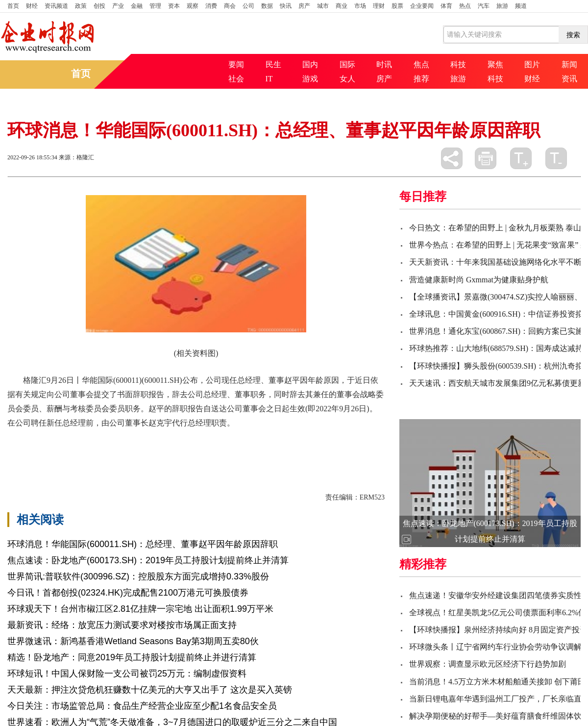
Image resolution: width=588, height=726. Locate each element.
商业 (342, 6)
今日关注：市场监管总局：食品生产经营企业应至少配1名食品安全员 (142, 706)
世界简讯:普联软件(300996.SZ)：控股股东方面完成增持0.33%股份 (138, 576)
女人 (347, 79)
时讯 (384, 64)
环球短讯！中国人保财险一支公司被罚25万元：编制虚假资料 (127, 674)
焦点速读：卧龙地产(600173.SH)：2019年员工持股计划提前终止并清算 (148, 560)
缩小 (556, 158)
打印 (486, 158)
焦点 (421, 64)
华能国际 (56, 448)
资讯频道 (56, 6)
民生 (273, 64)
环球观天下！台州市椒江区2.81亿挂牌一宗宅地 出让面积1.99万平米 (140, 609)
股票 (397, 6)
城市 (323, 6)
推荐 (421, 79)
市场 (360, 6)
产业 (118, 6)
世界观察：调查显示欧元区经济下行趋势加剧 (488, 664)
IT (269, 79)
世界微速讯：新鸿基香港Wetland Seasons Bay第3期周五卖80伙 (133, 641)
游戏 (310, 79)
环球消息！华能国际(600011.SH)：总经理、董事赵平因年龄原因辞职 (143, 544)
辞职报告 (90, 448)
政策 (81, 6)
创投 (99, 6)
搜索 (573, 35)
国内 (310, 64)
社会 (236, 79)
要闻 (236, 64)
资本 (174, 6)
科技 (458, 64)
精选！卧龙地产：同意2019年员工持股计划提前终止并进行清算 (132, 657)
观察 (193, 6)
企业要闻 (422, 6)
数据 (267, 6)
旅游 (502, 6)
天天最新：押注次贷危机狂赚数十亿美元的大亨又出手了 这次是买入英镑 (150, 690)
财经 (32, 6)
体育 (446, 6)
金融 (137, 6)
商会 (230, 6)
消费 (211, 6)
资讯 (569, 79)
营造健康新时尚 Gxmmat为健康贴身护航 (479, 280)
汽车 (484, 6)
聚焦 (495, 64)
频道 (521, 6)
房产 (304, 6)
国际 (347, 64)
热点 (465, 6)
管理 (155, 6)
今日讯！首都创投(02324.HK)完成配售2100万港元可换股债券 (128, 593)
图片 (532, 64)
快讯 (286, 6)
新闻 (569, 64)
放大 (521, 158)
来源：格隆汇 (76, 157)
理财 (379, 6)
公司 (248, 6)
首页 (13, 6)
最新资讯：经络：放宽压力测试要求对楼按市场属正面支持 (122, 625)
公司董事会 (127, 448)
